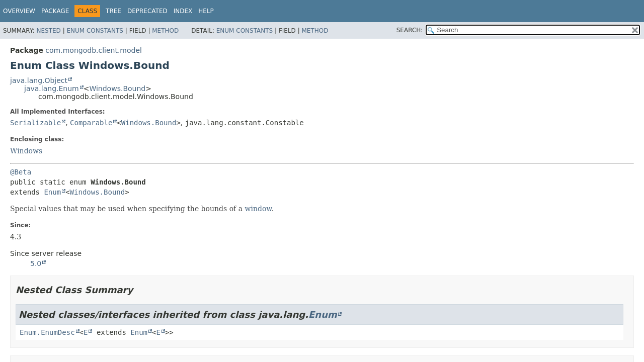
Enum (52, 192)
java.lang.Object (39, 80)
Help (206, 11)
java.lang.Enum (52, 88)
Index (183, 11)
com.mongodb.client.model (94, 50)
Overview (19, 11)
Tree (113, 11)
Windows (26, 151)
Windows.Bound (117, 88)
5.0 (36, 263)
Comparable (91, 123)
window (258, 209)
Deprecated (147, 11)
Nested (48, 31)
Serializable (35, 123)
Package (55, 11)
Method (165, 31)
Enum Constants (95, 31)
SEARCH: (410, 30)
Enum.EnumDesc (47, 332)
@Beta (21, 172)
